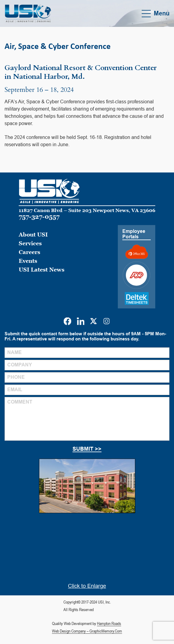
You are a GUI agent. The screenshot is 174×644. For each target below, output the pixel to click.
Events (28, 261)
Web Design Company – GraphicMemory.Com (87, 631)
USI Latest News (42, 270)
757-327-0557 (39, 217)
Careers (29, 252)
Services (30, 243)
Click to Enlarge (87, 586)
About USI (33, 235)
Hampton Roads (109, 623)
